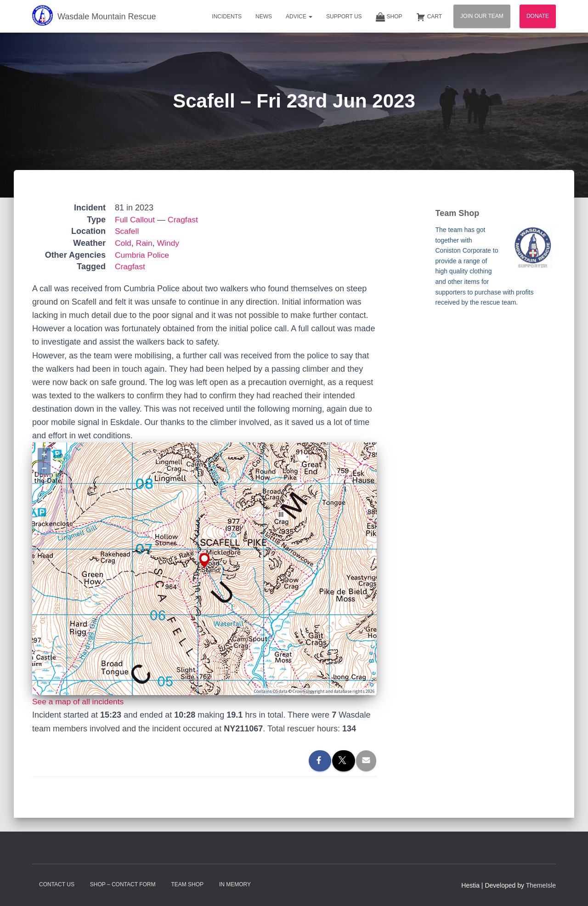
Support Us (344, 17)
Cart (429, 17)
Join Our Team (482, 16)
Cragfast (185, 220)
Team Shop (187, 884)
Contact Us (57, 884)
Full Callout (136, 220)
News (264, 17)
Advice (299, 17)
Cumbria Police (143, 255)
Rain (145, 243)
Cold (123, 243)
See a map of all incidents (79, 702)
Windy (170, 243)
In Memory (235, 884)
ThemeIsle (541, 885)
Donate (538, 16)
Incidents (227, 17)
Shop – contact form (123, 884)
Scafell (127, 231)
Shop (389, 17)
